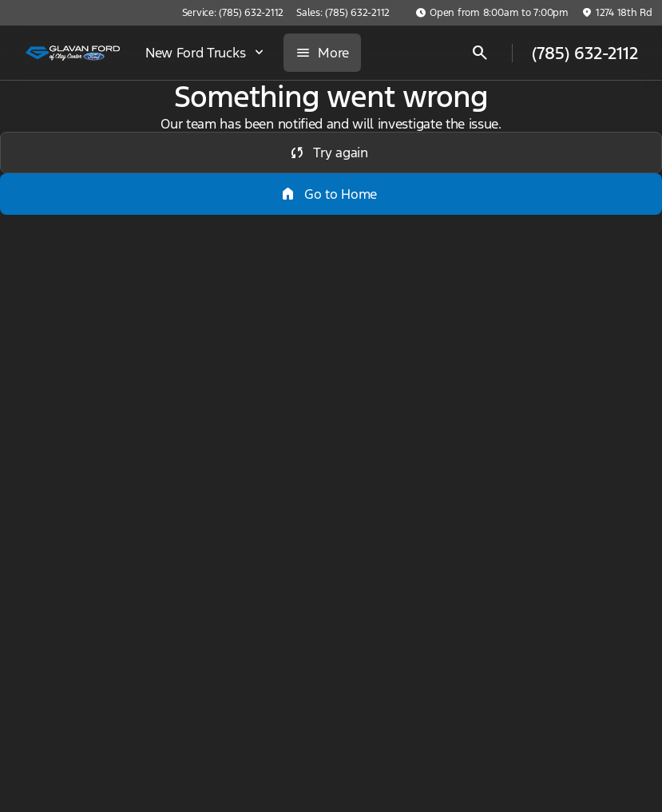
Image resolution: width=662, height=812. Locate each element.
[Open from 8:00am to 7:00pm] (492, 13)
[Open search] (480, 53)
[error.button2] (331, 194)
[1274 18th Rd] (617, 13)
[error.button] (331, 152)
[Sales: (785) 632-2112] (343, 13)
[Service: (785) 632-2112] (233, 13)
